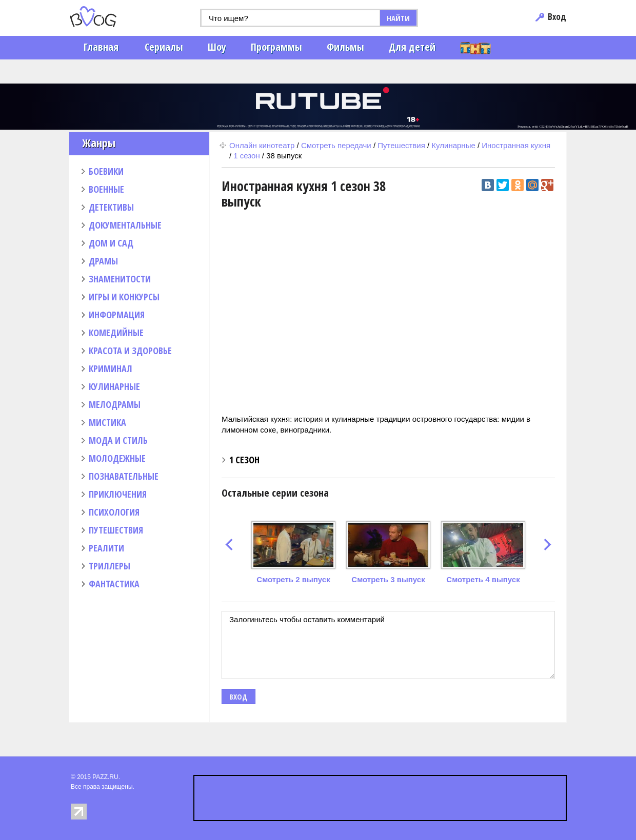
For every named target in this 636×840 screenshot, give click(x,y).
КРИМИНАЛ (111, 368)
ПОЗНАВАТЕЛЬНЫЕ (124, 476)
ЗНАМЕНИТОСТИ (120, 279)
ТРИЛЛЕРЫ (110, 566)
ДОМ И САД (111, 243)
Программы (276, 47)
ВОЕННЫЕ (106, 189)
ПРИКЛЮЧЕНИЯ (118, 494)
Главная (101, 47)
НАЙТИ (398, 18)
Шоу (217, 47)
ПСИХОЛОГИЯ (114, 512)
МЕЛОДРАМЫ (115, 404)
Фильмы (345, 47)
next (548, 545)
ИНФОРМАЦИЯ (117, 315)
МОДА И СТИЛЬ (118, 440)
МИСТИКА (107, 422)
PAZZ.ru (109, 17)
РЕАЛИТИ (106, 548)
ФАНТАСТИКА (114, 584)
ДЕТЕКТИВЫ (111, 207)
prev (229, 545)
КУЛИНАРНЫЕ (114, 386)
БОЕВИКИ (106, 171)
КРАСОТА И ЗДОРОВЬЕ (130, 351)
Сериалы (164, 47)
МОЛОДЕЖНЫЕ (117, 458)
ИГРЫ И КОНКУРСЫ (124, 297)
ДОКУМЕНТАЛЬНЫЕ (125, 225)
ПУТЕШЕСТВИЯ (116, 530)
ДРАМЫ (103, 261)
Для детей (412, 47)
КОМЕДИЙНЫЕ (116, 333)
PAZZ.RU (105, 777)
